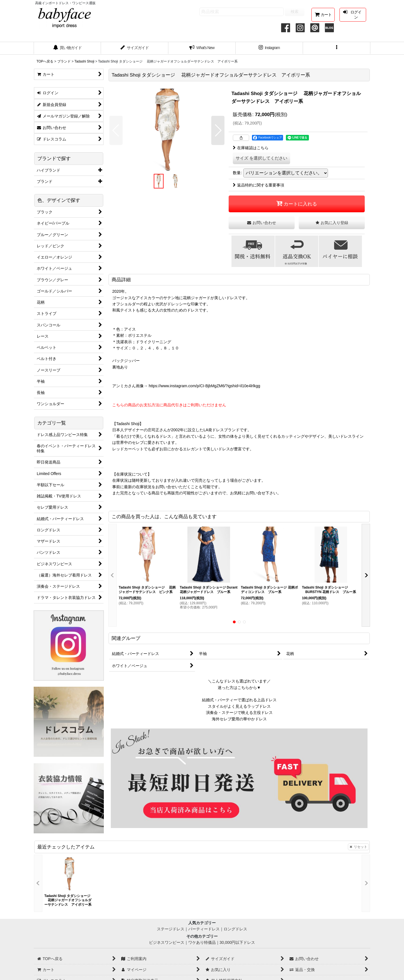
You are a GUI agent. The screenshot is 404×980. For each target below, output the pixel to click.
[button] (337, 48)
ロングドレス (235, 929)
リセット (358, 847)
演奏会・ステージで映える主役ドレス (239, 712)
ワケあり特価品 (202, 942)
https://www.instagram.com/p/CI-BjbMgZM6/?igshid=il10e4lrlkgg (204, 386)
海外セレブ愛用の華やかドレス (239, 719)
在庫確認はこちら (251, 148)
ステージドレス (171, 929)
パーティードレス (204, 929)
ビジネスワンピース (167, 942)
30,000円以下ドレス (237, 942)
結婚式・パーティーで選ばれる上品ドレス (239, 700)
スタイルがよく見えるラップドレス (239, 706)
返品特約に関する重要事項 (259, 185)
